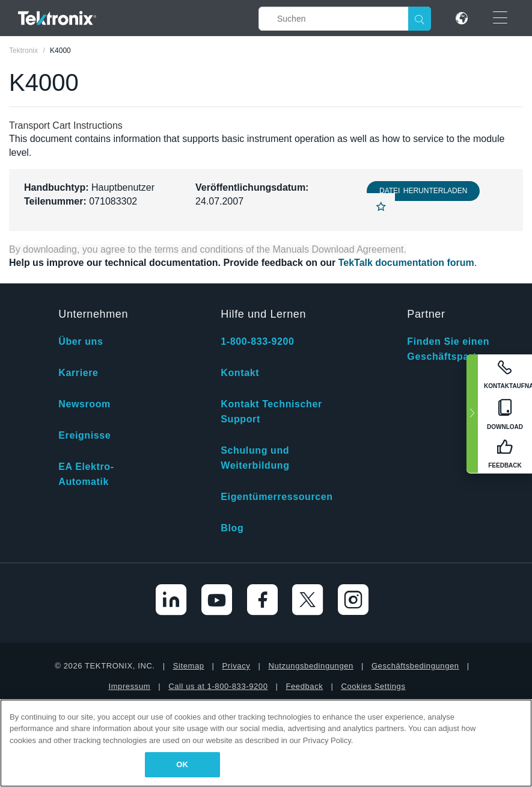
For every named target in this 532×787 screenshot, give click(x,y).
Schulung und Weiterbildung (255, 458)
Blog (232, 528)
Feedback (304, 686)
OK (182, 764)
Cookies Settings (373, 686)
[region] (266, 743)
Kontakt (240, 373)
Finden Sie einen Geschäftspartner (450, 349)
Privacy (237, 666)
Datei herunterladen (423, 191)
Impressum (129, 686)
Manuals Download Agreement (338, 249)
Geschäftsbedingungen (415, 666)
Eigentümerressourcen (277, 497)
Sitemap (189, 666)
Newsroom (84, 404)
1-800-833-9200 (257, 341)
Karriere (78, 373)
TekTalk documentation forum (406, 263)
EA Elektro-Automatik (86, 474)
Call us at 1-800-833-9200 (218, 686)
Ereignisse (84, 435)
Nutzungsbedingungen (311, 666)
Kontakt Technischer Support (271, 412)
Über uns (81, 341)
